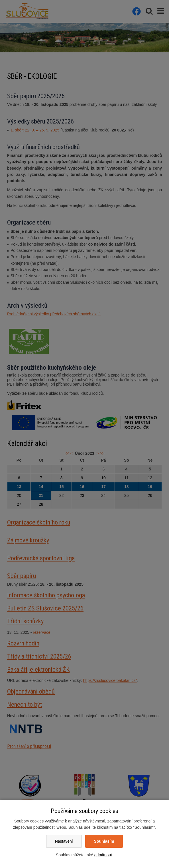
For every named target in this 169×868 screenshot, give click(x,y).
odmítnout (103, 855)
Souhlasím (104, 841)
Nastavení (64, 841)
